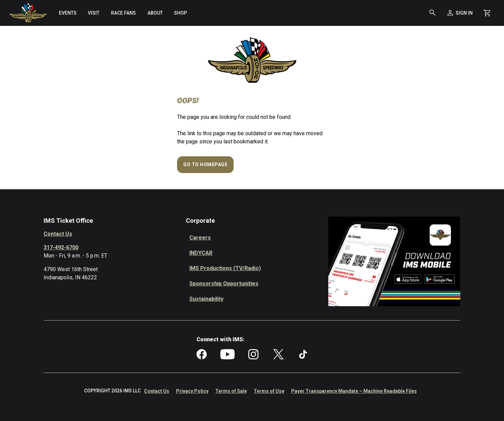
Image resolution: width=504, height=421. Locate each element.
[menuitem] (68, 13)
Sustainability (206, 299)
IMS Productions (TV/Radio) (225, 268)
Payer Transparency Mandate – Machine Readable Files (354, 391)
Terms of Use (269, 391)
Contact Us (58, 234)
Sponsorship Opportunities (224, 284)
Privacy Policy (192, 391)
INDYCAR (201, 253)
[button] (432, 13)
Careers (200, 238)
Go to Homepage (205, 165)
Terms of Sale (231, 391)
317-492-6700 (61, 247)
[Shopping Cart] (487, 13)
